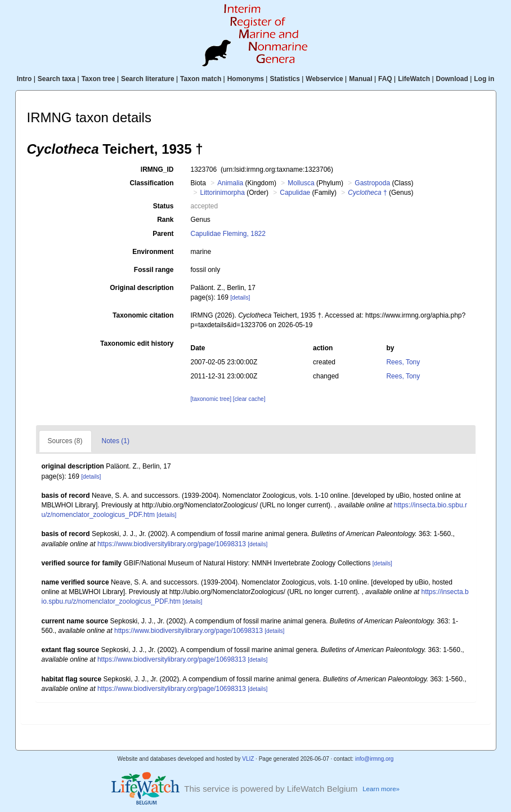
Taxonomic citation (143, 315)
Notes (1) (116, 441)
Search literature (148, 79)
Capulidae (295, 193)
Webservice (324, 79)
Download (452, 79)
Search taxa (57, 79)
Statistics (284, 79)
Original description (142, 288)
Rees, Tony (403, 362)
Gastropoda (372, 183)
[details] (240, 298)
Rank (165, 220)
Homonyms (246, 79)
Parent (163, 234)
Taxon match (201, 79)
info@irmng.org (375, 759)
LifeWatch (414, 79)
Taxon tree (98, 79)
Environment (153, 252)
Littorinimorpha (223, 193)
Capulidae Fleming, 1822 (228, 234)
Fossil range (154, 270)
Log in (484, 79)
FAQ (385, 79)
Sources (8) (65, 441)
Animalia (230, 183)
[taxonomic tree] (210, 399)
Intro (24, 79)
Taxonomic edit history (137, 343)
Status (163, 206)
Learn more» (381, 789)
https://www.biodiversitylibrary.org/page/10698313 (172, 544)
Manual (360, 79)
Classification (151, 183)
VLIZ (248, 759)
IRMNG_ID (157, 169)
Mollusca (301, 183)
